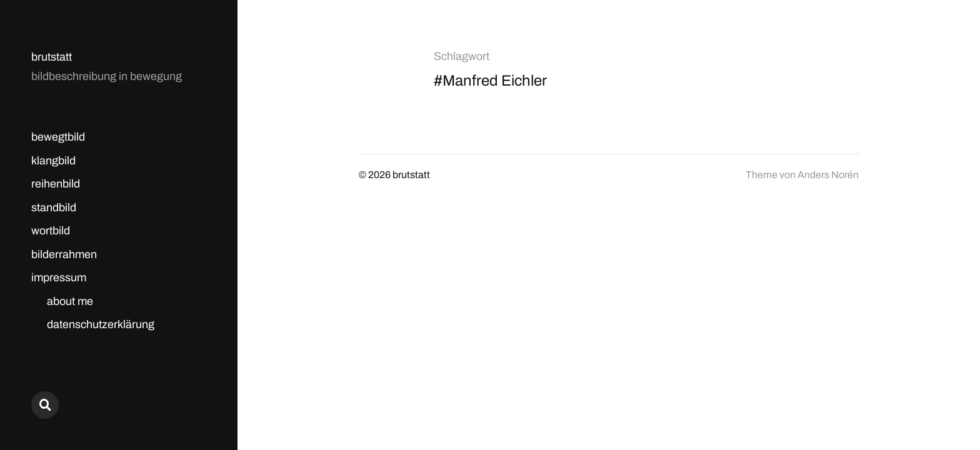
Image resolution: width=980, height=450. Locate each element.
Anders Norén (828, 175)
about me (70, 301)
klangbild (53, 161)
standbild (54, 207)
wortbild (51, 231)
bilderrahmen (64, 254)
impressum (59, 277)
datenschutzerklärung (101, 324)
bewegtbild (58, 137)
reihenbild (56, 184)
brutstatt (52, 57)
